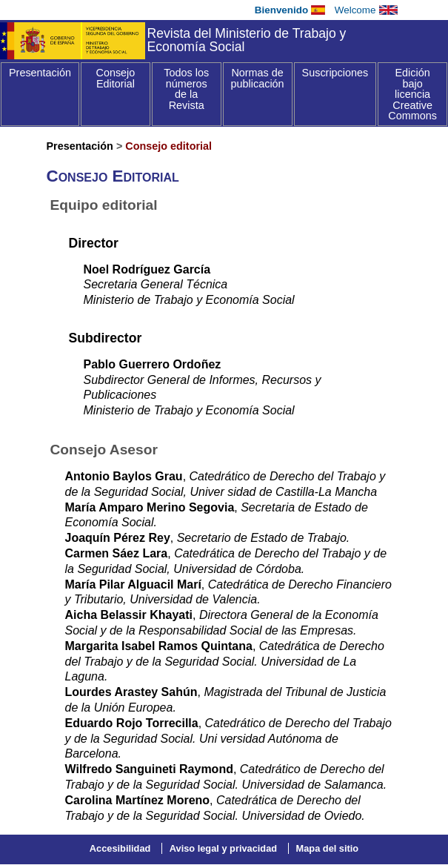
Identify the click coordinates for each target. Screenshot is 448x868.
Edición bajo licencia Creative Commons (412, 94)
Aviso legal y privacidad (223, 848)
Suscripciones (335, 73)
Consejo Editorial (115, 78)
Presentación (40, 73)
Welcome (355, 10)
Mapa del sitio (328, 848)
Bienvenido (281, 10)
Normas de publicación (258, 78)
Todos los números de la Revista (186, 89)
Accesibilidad (120, 848)
